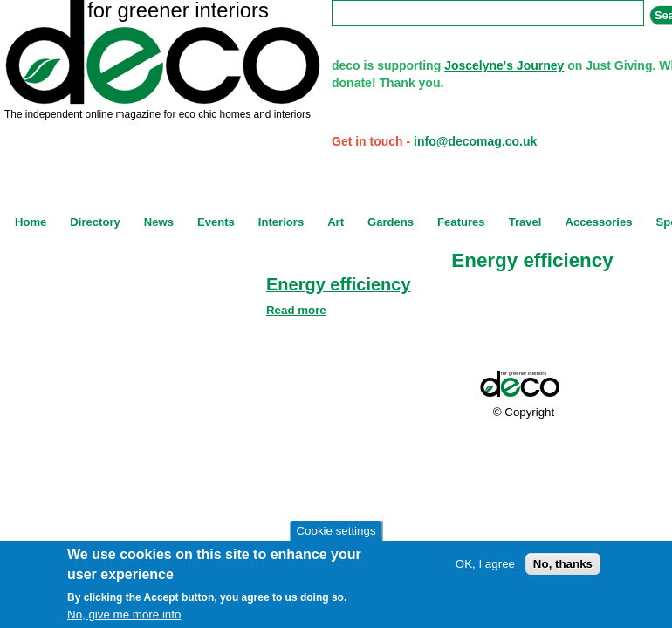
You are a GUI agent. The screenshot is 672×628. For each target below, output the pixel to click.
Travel (525, 222)
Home (31, 222)
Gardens (391, 222)
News (159, 222)
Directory (95, 222)
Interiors (281, 222)
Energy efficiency (339, 284)
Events (216, 222)
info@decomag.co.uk (475, 141)
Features (461, 222)
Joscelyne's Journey (504, 65)
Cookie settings (336, 532)
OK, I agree (485, 564)
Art (336, 222)
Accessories (598, 222)
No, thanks (563, 564)
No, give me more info (124, 614)
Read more (296, 310)
